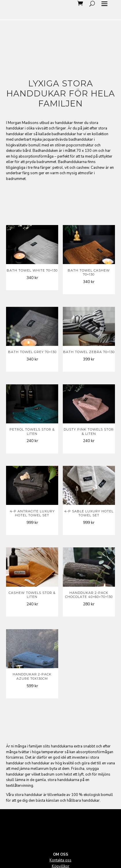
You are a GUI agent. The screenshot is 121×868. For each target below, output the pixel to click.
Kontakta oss (60, 860)
